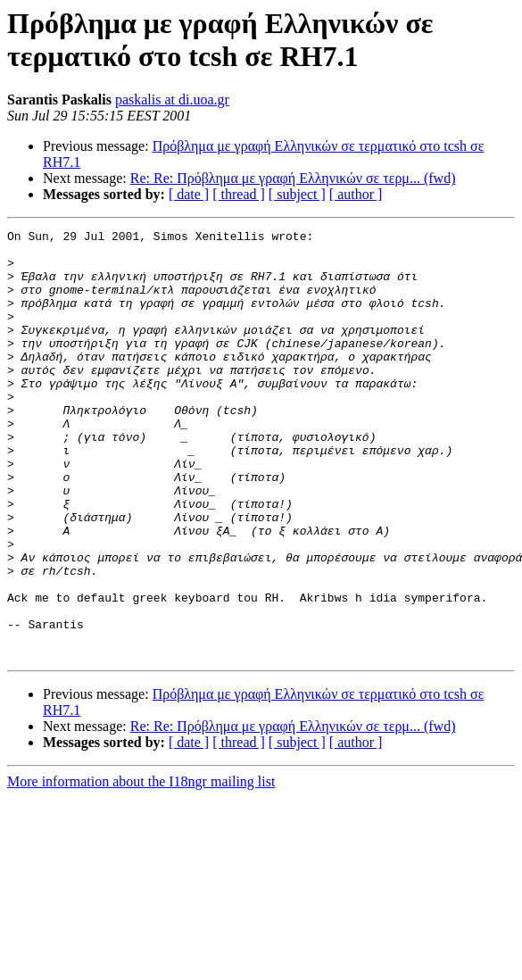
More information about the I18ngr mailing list (141, 867)
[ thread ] (239, 194)
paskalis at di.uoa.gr (172, 100)
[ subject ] (297, 194)
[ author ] (356, 194)
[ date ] (189, 194)
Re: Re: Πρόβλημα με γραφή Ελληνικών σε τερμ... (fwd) (293, 178)
